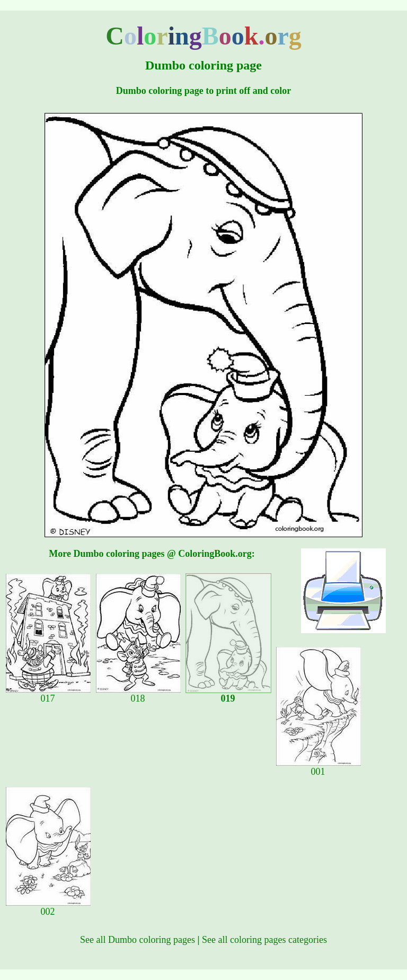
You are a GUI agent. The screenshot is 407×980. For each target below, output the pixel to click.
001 (318, 767)
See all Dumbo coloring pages (138, 940)
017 (48, 694)
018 (138, 694)
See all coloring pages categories (264, 940)
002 (48, 907)
